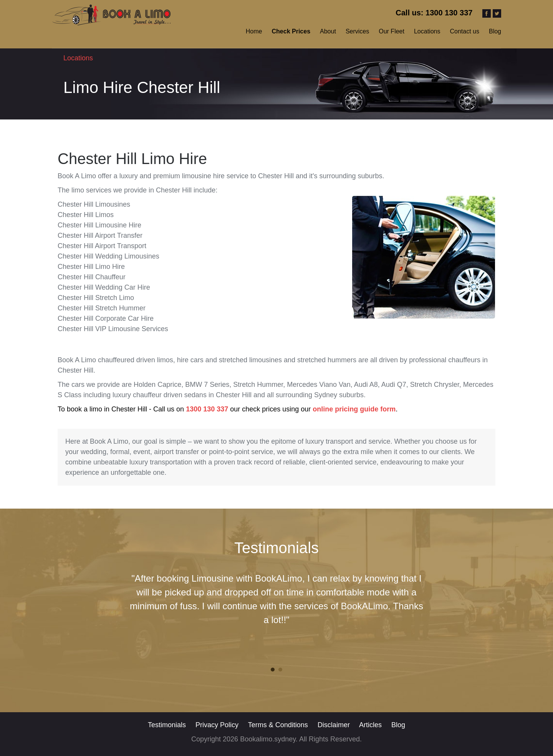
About (328, 31)
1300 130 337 (207, 409)
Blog (495, 31)
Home (254, 31)
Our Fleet (392, 31)
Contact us (464, 31)
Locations (427, 31)
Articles (371, 725)
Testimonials (167, 725)
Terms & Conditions (278, 725)
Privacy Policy (218, 725)
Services (357, 31)
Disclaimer (335, 725)
